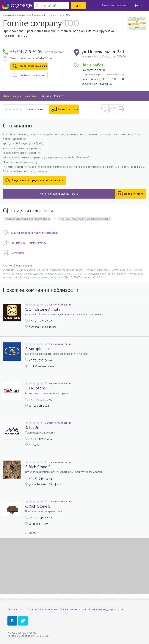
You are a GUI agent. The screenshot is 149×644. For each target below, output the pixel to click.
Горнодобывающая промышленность (28, 219)
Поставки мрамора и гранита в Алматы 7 (85, 219)
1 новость (30, 533)
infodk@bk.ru (44, 58)
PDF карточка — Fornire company (24, 243)
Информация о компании (20, 96)
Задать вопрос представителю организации (31, 233)
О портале (32, 610)
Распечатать (14, 253)
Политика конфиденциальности (106, 610)
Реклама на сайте (49, 610)
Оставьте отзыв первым (58, 305)
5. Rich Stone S (38, 467)
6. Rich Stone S (38, 506)
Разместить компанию (114, 5)
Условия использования (73, 610)
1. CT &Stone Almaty (43, 309)
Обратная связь (16, 610)
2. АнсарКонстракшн (43, 349)
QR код (59, 96)
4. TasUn (32, 428)
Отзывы (46, 96)
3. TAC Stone (36, 388)
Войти (139, 6)
